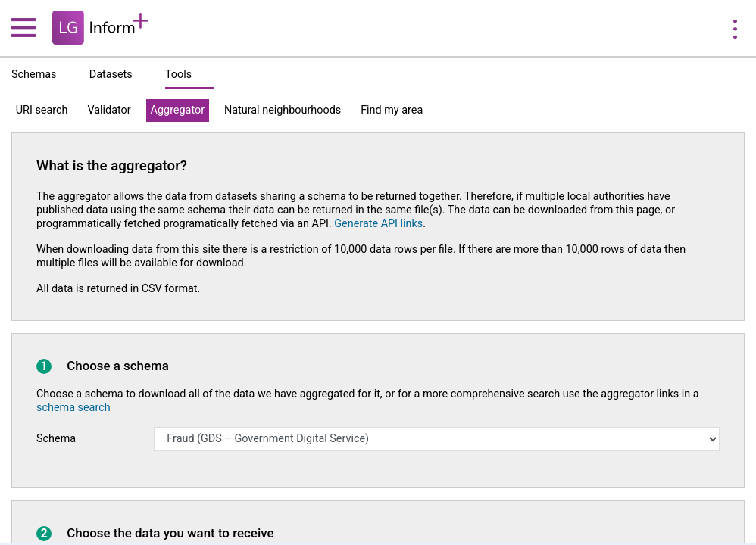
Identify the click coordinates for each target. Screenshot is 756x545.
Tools (178, 75)
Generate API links (378, 224)
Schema (56, 439)
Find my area (392, 110)
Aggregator (178, 110)
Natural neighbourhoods (283, 110)
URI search (42, 110)
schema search (73, 408)
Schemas (34, 75)
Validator (109, 110)
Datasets (111, 75)
